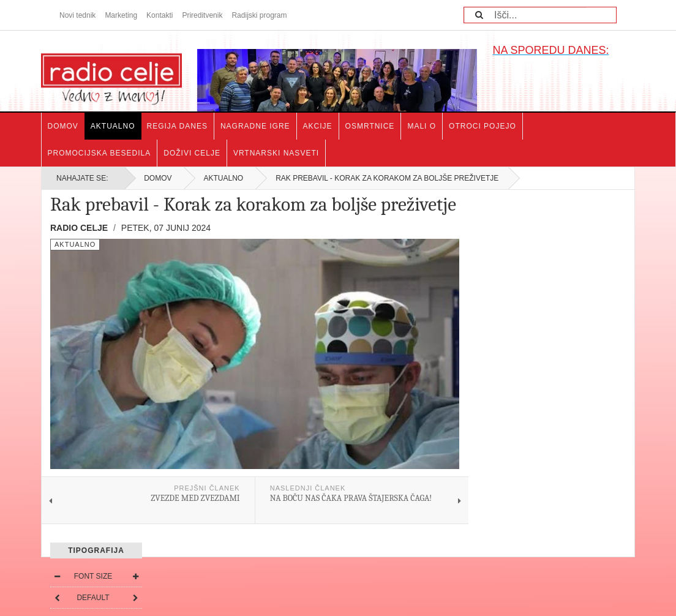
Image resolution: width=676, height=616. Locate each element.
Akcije (318, 126)
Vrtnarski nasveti (276, 153)
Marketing (121, 15)
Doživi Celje (192, 153)
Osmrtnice (370, 126)
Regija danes (177, 126)
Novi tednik (77, 15)
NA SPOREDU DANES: (550, 50)
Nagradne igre (255, 126)
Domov (63, 126)
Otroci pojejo (483, 126)
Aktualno (113, 126)
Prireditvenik (202, 15)
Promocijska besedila (100, 153)
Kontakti (160, 15)
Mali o (422, 126)
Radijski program (259, 15)
